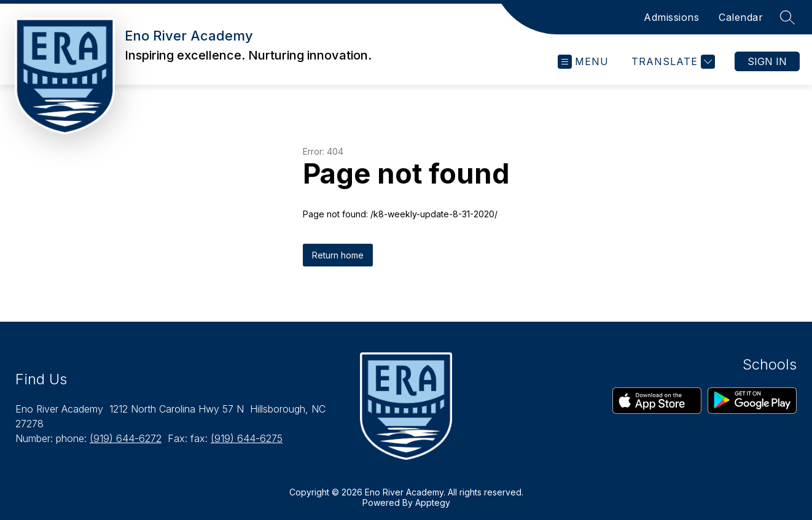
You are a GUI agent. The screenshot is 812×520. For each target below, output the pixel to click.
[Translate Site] (672, 62)
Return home (338, 255)
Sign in (767, 61)
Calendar (741, 17)
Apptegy (433, 503)
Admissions (671, 17)
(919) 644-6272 (126, 438)
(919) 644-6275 (247, 438)
